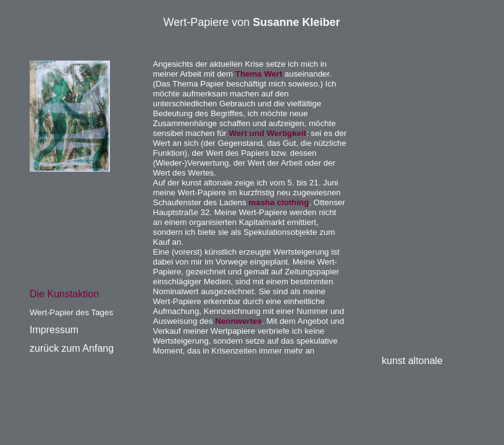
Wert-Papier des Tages (71, 312)
